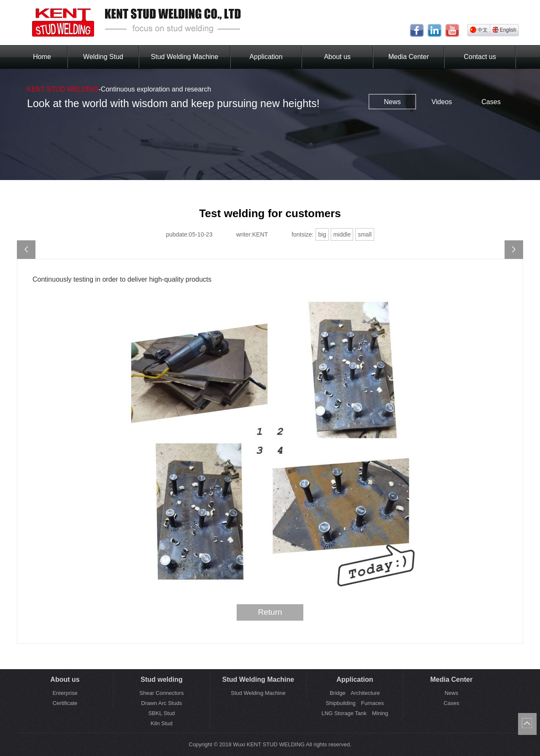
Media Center (408, 57)
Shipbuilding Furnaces (355, 703)
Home (42, 57)
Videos (442, 102)
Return (270, 612)
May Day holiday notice (26, 250)
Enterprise (65, 693)
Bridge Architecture (355, 693)
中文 (479, 30)
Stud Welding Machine (185, 57)
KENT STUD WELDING (63, 89)
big (322, 234)
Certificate (65, 703)
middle (342, 234)
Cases (491, 102)
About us (337, 57)
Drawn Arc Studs (162, 703)
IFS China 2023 (514, 250)
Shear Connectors (162, 693)
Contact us (480, 57)
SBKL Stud (161, 713)
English (504, 30)
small (365, 234)
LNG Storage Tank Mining (355, 713)
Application (266, 57)
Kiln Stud (162, 723)
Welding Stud (103, 57)
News (392, 102)
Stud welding (162, 679)
